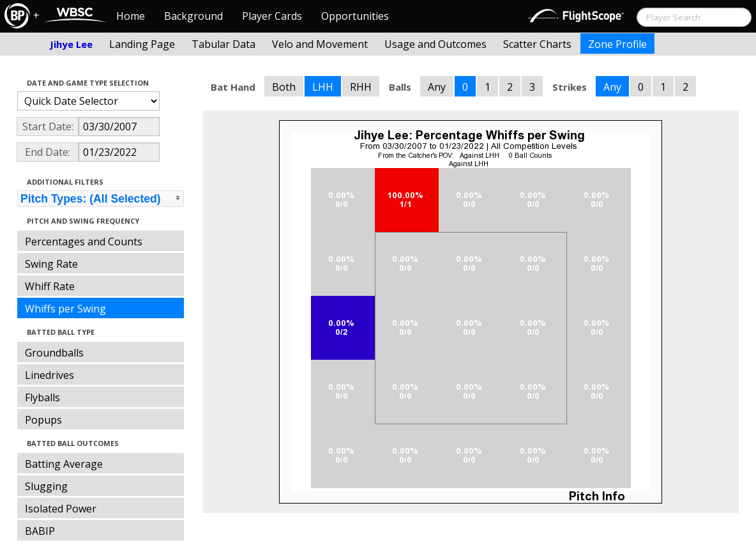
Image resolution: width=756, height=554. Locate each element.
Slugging (46, 486)
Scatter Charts (537, 44)
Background (193, 16)
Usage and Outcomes (435, 44)
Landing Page (142, 44)
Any (437, 87)
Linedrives (49, 375)
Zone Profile (617, 44)
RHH (361, 87)
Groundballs (54, 353)
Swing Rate (51, 264)
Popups (43, 420)
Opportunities (355, 16)
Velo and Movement (320, 44)
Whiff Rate (50, 286)
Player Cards (272, 16)
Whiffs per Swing (65, 309)
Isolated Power (61, 509)
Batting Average (64, 464)
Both (284, 87)
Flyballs (42, 397)
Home (131, 16)
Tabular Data (223, 44)
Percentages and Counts (84, 242)
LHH (323, 87)
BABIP (40, 531)
